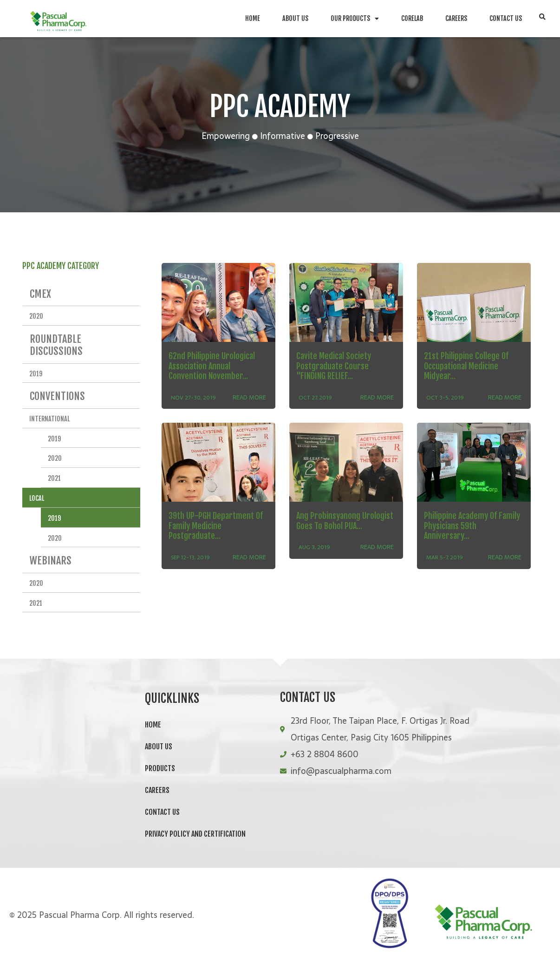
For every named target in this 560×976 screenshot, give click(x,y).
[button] (542, 18)
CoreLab (412, 18)
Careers (456, 18)
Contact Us (506, 18)
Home (253, 18)
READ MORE (249, 408)
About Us (295, 18)
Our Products (355, 19)
